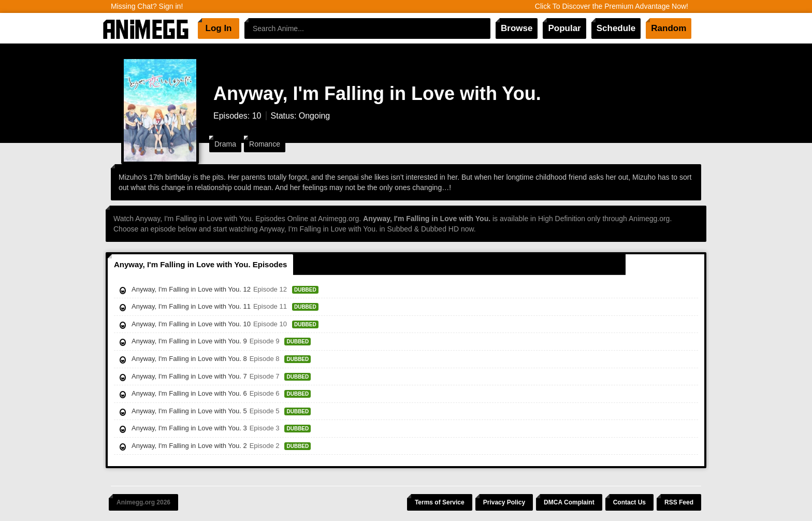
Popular (564, 28)
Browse (517, 28)
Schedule (616, 28)
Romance (265, 144)
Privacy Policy (504, 502)
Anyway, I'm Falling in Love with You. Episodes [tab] (200, 264)
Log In (219, 28)
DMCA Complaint (569, 502)
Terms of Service (440, 502)
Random (669, 28)
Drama (225, 144)
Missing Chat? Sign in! (147, 6)
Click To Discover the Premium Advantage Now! (612, 6)
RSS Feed (679, 502)
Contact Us (629, 502)
